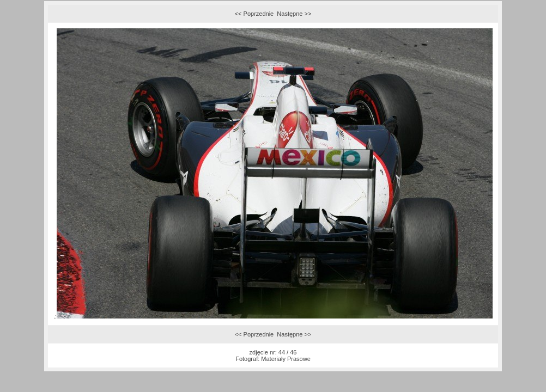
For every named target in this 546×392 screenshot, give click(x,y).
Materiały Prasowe (286, 359)
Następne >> (294, 14)
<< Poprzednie (254, 14)
